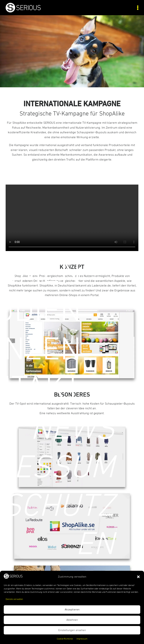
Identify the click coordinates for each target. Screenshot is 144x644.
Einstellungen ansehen (72, 630)
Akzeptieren (72, 610)
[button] (138, 577)
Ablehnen (72, 620)
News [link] (72, 430)
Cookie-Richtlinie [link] (65, 639)
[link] (39, 11)
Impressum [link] (82, 639)
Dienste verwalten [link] (14, 599)
